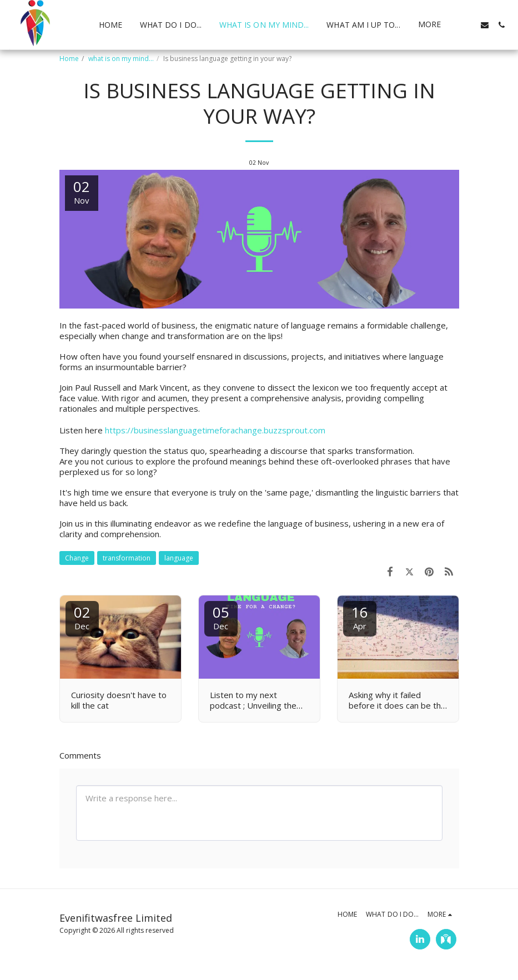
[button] (468, 25)
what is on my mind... (121, 59)
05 (221, 617)
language (179, 558)
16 (360, 617)
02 (82, 617)
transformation (127, 558)
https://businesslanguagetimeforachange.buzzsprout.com (215, 430)
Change (77, 558)
